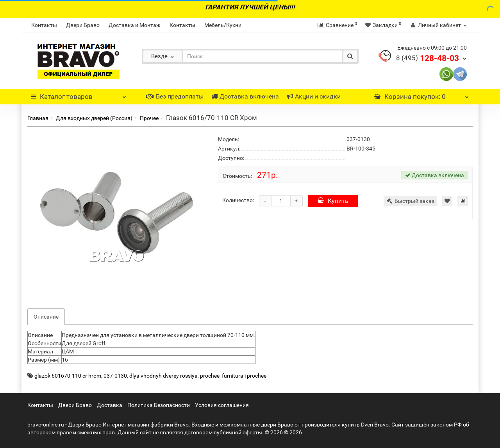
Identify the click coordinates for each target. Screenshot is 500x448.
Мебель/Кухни (223, 25)
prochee (210, 376)
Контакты (44, 25)
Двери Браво (83, 25)
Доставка (110, 405)
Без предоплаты (175, 96)
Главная (38, 118)
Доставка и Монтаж (135, 25)
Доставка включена (245, 96)
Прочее (149, 118)
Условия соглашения (222, 405)
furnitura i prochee (244, 376)
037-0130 (115, 376)
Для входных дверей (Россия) (94, 118)
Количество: (238, 200)
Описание (46, 317)
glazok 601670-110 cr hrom (68, 376)
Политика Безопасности (159, 405)
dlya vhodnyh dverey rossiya (163, 376)
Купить (333, 201)
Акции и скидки (314, 96)
